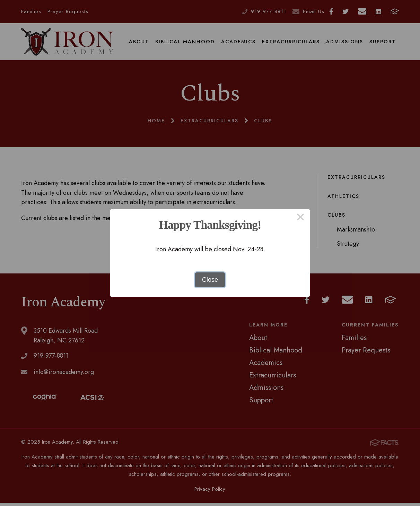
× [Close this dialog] (300, 218)
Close (210, 280)
